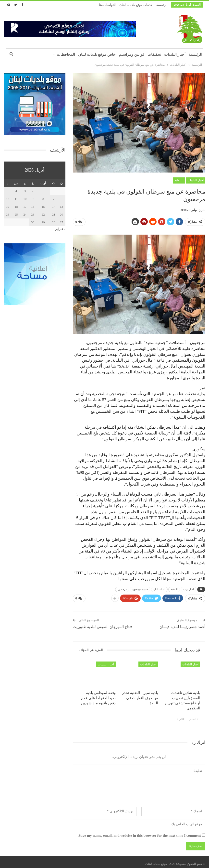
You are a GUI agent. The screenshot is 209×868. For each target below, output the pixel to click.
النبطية (179, 180)
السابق (194, 717)
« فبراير (60, 229)
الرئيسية (162, 5)
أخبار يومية (189, 588)
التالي (180, 717)
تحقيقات (154, 54)
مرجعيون (122, 588)
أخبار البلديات (175, 54)
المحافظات (66, 54)
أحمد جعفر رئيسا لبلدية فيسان (182, 625)
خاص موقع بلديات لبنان (97, 54)
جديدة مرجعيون (140, 588)
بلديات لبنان (159, 588)
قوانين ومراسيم (132, 54)
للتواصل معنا (107, 5)
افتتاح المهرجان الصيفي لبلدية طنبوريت (103, 625)
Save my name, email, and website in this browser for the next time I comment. (139, 834)
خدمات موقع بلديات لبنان (136, 5)
